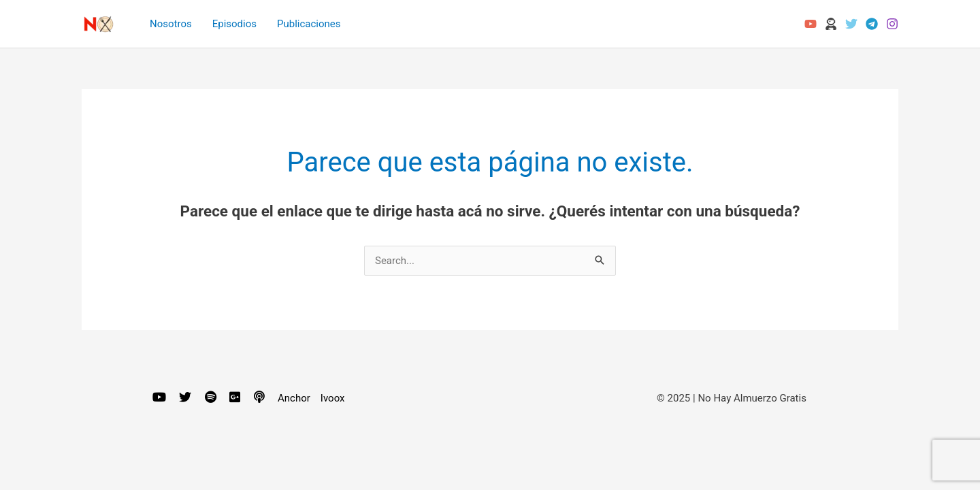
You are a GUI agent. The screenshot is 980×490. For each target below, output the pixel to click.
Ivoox (333, 398)
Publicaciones (309, 24)
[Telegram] (872, 24)
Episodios (234, 24)
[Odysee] (831, 24)
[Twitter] (851, 24)
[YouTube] (811, 24)
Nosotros (171, 24)
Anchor (294, 398)
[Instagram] (892, 24)
